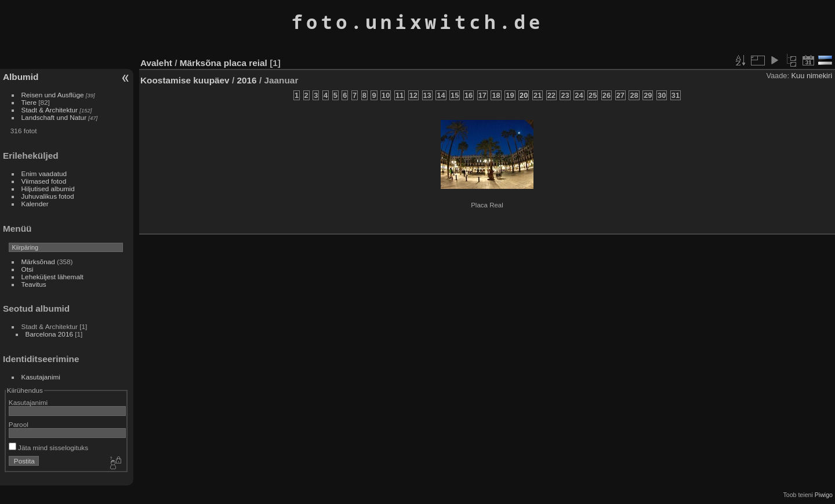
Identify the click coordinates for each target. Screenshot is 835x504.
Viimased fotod (44, 181)
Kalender (35, 204)
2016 (246, 80)
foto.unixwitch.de (417, 22)
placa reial (246, 63)
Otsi (28, 269)
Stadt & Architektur (50, 110)
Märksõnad (38, 262)
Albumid (21, 77)
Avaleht (156, 63)
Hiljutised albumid (48, 189)
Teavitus (34, 284)
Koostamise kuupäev (185, 80)
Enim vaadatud (44, 174)
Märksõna (201, 63)
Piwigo (824, 495)
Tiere (29, 102)
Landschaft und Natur (54, 117)
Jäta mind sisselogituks (48, 448)
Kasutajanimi (41, 377)
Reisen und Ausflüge (53, 95)
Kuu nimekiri (812, 76)
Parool (19, 424)
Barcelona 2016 (49, 334)
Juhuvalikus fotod (48, 196)
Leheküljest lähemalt (52, 277)
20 (524, 95)
